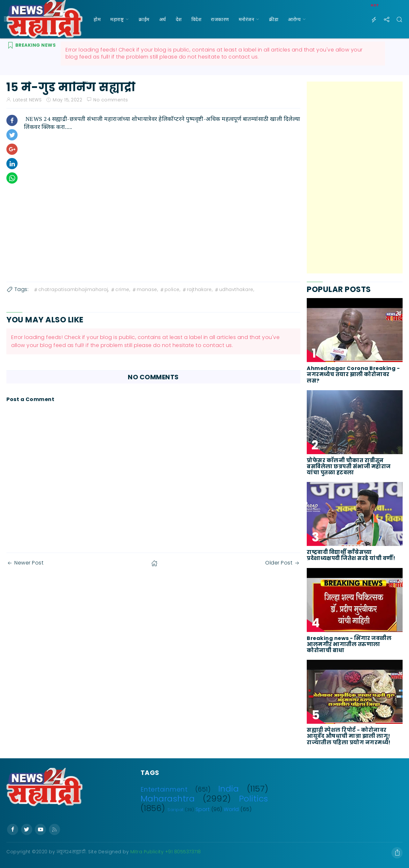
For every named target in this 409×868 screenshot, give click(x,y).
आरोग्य (294, 19)
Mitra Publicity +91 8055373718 (166, 852)
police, (170, 289)
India (229, 789)
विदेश (197, 19)
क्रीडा (274, 19)
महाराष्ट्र (117, 19)
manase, (145, 289)
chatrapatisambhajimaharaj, (71, 289)
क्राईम (144, 19)
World (231, 809)
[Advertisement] (355, 178)
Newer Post (25, 563)
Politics (254, 799)
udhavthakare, (234, 289)
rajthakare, (197, 289)
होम (97, 19)
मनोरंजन (247, 19)
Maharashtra (168, 799)
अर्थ (163, 19)
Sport (203, 809)
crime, (120, 289)
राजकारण (220, 19)
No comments (111, 100)
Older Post (283, 563)
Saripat (176, 810)
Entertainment (164, 789)
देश (179, 19)
